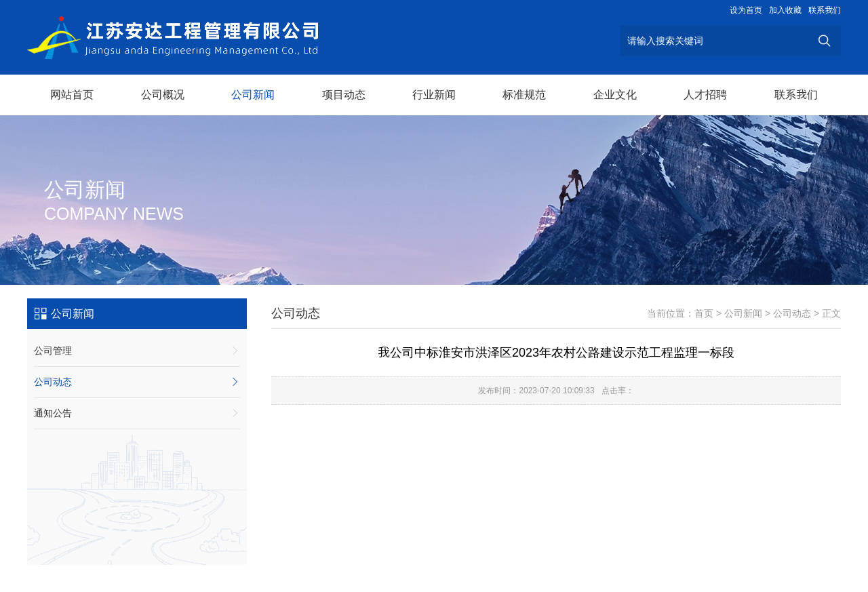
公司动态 (137, 382)
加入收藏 (785, 10)
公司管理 (137, 351)
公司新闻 (253, 95)
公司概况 (163, 95)
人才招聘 (705, 95)
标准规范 (524, 95)
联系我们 (825, 10)
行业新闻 (434, 95)
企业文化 (615, 95)
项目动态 (344, 95)
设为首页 (746, 10)
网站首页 (72, 95)
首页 (704, 313)
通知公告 (137, 413)
